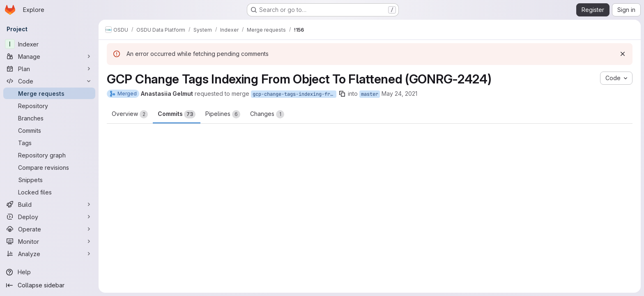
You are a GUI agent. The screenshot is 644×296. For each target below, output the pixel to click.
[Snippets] (49, 180)
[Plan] (49, 69)
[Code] (49, 81)
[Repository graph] (49, 155)
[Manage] (49, 56)
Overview (130, 114)
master (370, 94)
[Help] (49, 272)
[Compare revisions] (49, 167)
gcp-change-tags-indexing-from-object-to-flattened (294, 94)
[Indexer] (49, 44)
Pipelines (223, 114)
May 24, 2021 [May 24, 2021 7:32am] (399, 94)
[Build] (49, 204)
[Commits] (49, 130)
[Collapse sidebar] (49, 285)
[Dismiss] (623, 54)
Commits (177, 114)
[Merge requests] (49, 93)
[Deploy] (49, 217)
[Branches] (49, 118)
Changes (267, 114)
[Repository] (49, 106)
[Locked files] (49, 192)
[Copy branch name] (342, 94)
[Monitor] (49, 241)
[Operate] (49, 229)
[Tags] (49, 143)
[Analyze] (49, 254)
